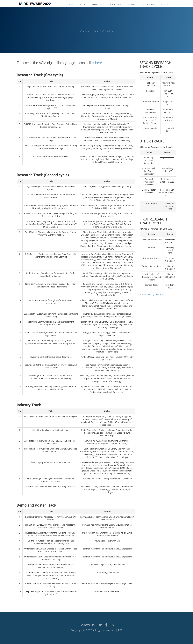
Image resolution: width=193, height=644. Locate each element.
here (98, 63)
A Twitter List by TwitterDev (152, 295)
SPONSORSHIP (166, 4)
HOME (71, 4)
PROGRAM (133, 4)
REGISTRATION (149, 4)
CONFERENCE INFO (115, 4)
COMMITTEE (96, 4)
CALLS (82, 4)
